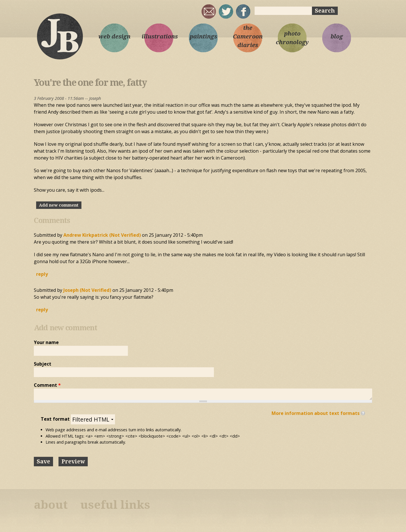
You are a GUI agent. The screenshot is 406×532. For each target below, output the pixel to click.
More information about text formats (316, 413)
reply (42, 274)
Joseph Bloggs (60, 36)
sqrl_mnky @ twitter (226, 11)
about (51, 505)
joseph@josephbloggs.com (209, 11)
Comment (47, 385)
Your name (46, 342)
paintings (203, 36)
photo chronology (292, 38)
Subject (43, 364)
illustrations (159, 36)
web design (114, 36)
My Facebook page (243, 11)
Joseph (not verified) (87, 290)
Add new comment (59, 205)
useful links (115, 505)
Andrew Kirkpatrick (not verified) (102, 235)
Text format (56, 419)
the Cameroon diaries (248, 36)
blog (337, 36)
